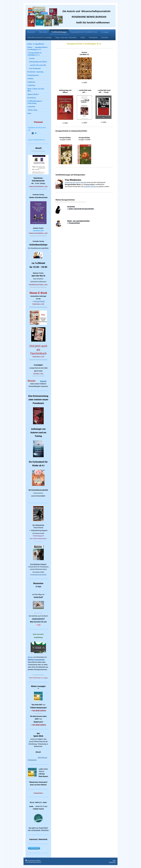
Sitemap (38, 860)
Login (114, 860)
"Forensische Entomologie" (38, 575)
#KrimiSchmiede (39, 301)
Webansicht (112, 862)
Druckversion (30, 860)
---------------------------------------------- (38, 307)
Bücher (30, 657)
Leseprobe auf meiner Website (76, 182)
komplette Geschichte (91, 186)
